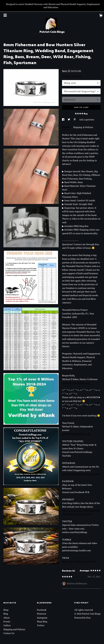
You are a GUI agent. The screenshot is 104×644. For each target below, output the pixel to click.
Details (66, 127)
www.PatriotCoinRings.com (76, 383)
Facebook (42, 610)
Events (7, 621)
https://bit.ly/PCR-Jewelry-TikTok (79, 561)
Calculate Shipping (72, 76)
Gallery (7, 625)
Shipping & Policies (83, 127)
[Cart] (101, 16)
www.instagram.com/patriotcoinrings (81, 474)
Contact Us (9, 633)
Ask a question (87, 120)
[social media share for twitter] (69, 120)
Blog (6, 614)
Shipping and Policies (14, 629)
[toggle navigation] (5, 15)
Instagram (42, 618)
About (7, 618)
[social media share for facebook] (63, 120)
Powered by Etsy (82, 618)
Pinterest (42, 614)
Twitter (41, 625)
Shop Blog (42, 621)
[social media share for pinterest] (75, 120)
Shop (6, 610)
